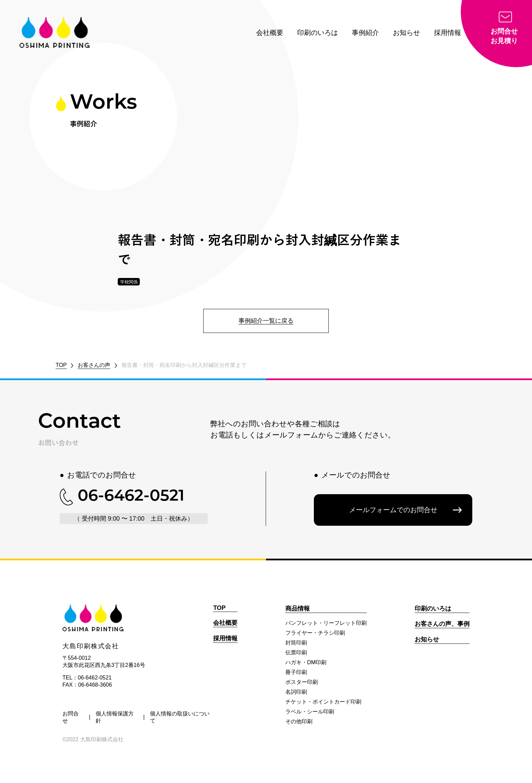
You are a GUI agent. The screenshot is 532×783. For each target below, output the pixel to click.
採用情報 (448, 33)
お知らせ (406, 33)
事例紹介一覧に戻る (266, 321)
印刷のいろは (318, 33)
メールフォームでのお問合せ (393, 510)
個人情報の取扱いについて (180, 717)
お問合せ (71, 717)
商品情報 (298, 609)
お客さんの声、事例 (442, 624)
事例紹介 (365, 33)
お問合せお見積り (504, 36)
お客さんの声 (94, 365)
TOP (61, 365)
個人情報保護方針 (115, 717)
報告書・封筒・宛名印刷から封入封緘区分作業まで (184, 365)
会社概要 (270, 33)
